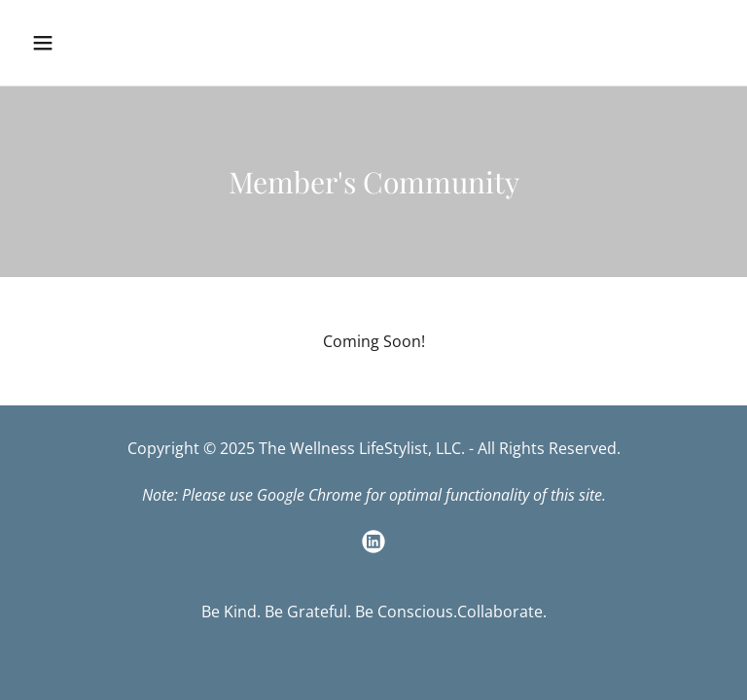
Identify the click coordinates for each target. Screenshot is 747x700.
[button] (104, 43)
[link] (373, 542)
